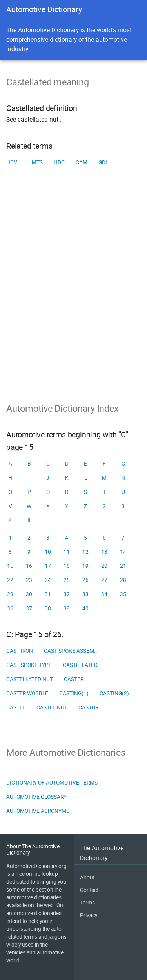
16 (29, 566)
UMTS (35, 162)
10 (48, 552)
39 (67, 608)
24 (48, 580)
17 (48, 566)
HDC (59, 162)
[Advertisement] (73, 297)
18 (67, 566)
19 (85, 566)
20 (104, 566)
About (87, 877)
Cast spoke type (29, 665)
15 (10, 566)
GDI (103, 162)
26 (85, 580)
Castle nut (52, 707)
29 (10, 594)
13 (104, 552)
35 (123, 594)
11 (67, 552)
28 (123, 580)
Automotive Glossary (36, 797)
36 (10, 608)
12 (85, 552)
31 (48, 594)
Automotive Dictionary (44, 9)
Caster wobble (27, 693)
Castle (16, 707)
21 (123, 566)
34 (104, 594)
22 (10, 580)
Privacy (89, 915)
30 (29, 594)
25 (67, 580)
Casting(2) (114, 693)
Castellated (80, 665)
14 (123, 552)
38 (48, 608)
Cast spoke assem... (71, 651)
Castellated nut (30, 679)
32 (67, 594)
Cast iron (20, 651)
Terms (87, 903)
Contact (89, 890)
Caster (74, 679)
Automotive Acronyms (38, 811)
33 (85, 594)
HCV (12, 162)
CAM (82, 162)
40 (85, 608)
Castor (88, 707)
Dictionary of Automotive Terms (52, 783)
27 (104, 580)
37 (29, 608)
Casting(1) (74, 693)
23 (29, 580)
